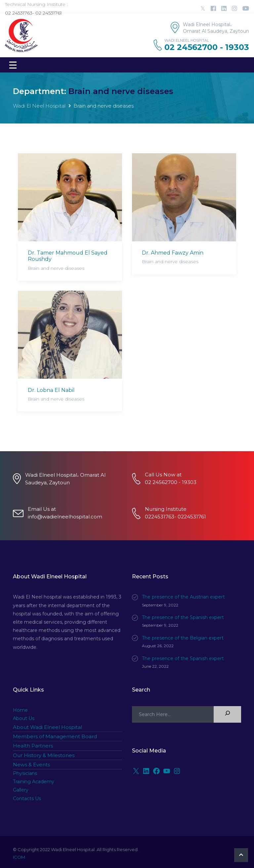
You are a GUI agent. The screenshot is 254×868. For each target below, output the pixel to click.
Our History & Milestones (44, 755)
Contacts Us (27, 798)
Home (20, 710)
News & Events (31, 765)
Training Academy (34, 782)
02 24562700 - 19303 (207, 47)
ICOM (19, 857)
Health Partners (33, 746)
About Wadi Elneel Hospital (47, 727)
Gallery (21, 790)
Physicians (25, 773)
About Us (24, 718)
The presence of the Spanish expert (183, 617)
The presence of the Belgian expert (183, 638)
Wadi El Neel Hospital (39, 106)
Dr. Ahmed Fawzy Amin (173, 253)
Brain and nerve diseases (56, 268)
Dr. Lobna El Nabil (51, 390)
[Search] (227, 714)
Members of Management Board (55, 736)
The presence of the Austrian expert (183, 597)
